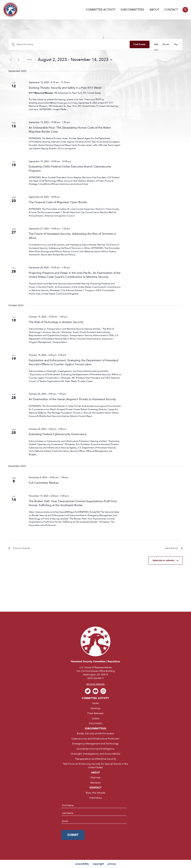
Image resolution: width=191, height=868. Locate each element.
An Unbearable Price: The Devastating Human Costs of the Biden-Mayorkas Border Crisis (70, 130)
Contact (171, 10)
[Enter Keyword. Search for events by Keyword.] (69, 45)
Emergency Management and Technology (95, 744)
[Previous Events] (11, 60)
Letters (96, 718)
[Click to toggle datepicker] (75, 60)
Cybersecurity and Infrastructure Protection (95, 739)
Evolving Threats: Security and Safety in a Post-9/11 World (65, 88)
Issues (95, 703)
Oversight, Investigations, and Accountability (95, 754)
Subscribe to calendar (164, 560)
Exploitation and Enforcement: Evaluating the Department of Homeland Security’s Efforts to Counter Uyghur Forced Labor (74, 362)
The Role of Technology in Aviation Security (56, 322)
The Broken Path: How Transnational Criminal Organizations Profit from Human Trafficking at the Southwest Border (73, 503)
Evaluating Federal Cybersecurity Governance (58, 434)
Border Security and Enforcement (95, 733)
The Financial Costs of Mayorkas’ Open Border (58, 202)
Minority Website (95, 684)
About (154, 10)
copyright (98, 864)
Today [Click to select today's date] (29, 60)
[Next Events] (18, 60)
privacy (112, 864)
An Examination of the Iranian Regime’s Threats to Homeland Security (72, 399)
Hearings (95, 708)
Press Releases (95, 713)
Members (96, 783)
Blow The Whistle (96, 793)
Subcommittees (132, 10)
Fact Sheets (95, 723)
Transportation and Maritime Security (96, 759)
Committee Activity (101, 10)
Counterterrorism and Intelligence (95, 749)
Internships (95, 798)
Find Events (140, 44)
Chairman (96, 778)
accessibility (82, 864)
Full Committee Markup (44, 483)
